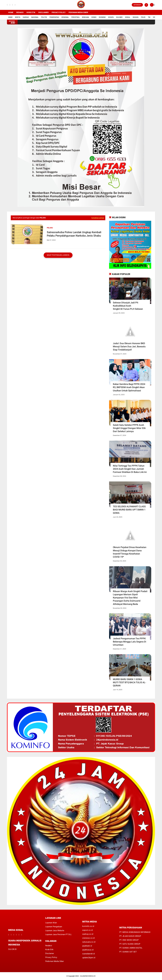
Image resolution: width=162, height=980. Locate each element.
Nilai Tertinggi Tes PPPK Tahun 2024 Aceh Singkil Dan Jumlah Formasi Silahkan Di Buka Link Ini (130, 469)
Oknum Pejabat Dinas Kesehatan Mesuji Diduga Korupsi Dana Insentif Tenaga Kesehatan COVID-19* (130, 552)
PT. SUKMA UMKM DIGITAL (131, 948)
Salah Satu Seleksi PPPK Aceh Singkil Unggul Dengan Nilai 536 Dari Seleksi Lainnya (129, 428)
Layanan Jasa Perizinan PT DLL (58, 934)
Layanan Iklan (51, 923)
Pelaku (50, 228)
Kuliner (119, 17)
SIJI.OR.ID (12, 949)
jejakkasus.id (88, 950)
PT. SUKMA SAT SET (128, 952)
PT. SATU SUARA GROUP (130, 944)
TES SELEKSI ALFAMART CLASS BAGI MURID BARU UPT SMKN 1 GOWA (129, 510)
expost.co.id (87, 930)
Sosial (128, 17)
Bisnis (94, 17)
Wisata (111, 17)
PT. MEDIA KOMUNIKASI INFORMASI (135, 932)
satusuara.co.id (89, 942)
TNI (149, 17)
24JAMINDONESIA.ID (88, 976)
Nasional (35, 17)
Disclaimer (43, 12)
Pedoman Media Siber (78, 12)
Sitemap (137, 5)
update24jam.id (89, 958)
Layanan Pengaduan (54, 927)
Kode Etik (31, 12)
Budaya (136, 17)
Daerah (26, 17)
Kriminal (65, 17)
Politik (44, 17)
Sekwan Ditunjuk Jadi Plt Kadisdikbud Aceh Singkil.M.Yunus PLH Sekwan (128, 306)
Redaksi (20, 12)
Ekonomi (102, 17)
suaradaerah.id (88, 954)
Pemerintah (54, 17)
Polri (143, 17)
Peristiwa (75, 17)
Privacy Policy (59, 12)
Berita (18, 17)
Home (11, 12)
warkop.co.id (88, 934)
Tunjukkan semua (98, 218)
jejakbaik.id (87, 946)
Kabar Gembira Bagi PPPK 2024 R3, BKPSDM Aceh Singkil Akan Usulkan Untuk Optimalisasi (129, 387)
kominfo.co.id (88, 926)
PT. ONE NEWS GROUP (129, 940)
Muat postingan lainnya (58, 255)
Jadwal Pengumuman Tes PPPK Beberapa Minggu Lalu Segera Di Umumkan (130, 642)
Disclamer (50, 953)
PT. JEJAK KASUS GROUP (130, 936)
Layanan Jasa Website (55, 931)
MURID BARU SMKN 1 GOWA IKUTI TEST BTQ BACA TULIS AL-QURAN (129, 682)
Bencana (85, 17)
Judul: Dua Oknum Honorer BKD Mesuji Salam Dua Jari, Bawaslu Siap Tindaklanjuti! (129, 346)
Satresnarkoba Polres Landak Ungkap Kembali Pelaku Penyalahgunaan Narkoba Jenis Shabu (74, 234)
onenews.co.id (88, 938)
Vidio (155, 17)
